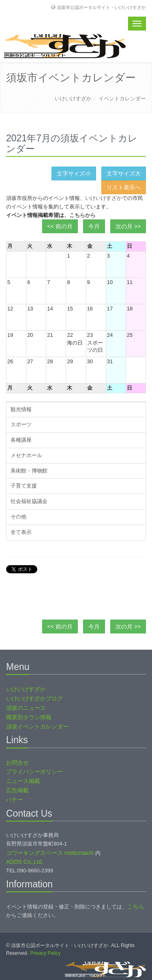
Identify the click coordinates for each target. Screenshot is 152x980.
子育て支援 (24, 486)
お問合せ (17, 763)
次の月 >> (128, 226)
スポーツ (21, 424)
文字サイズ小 (74, 173)
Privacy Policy (46, 953)
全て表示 (21, 532)
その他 (18, 517)
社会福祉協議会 (29, 501)
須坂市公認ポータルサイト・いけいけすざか (101, 7)
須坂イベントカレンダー (37, 726)
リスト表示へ (124, 187)
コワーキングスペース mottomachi (50, 853)
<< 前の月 (60, 226)
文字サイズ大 (124, 173)
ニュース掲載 (23, 781)
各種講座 (21, 440)
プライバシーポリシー (34, 772)
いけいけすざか (73, 99)
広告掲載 (17, 790)
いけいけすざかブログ (34, 698)
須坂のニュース (26, 708)
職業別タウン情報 (29, 717)
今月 (94, 226)
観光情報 (21, 409)
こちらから (82, 215)
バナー (15, 800)
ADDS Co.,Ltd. (25, 862)
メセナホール (26, 455)
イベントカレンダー (122, 99)
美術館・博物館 (29, 471)
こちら (136, 906)
